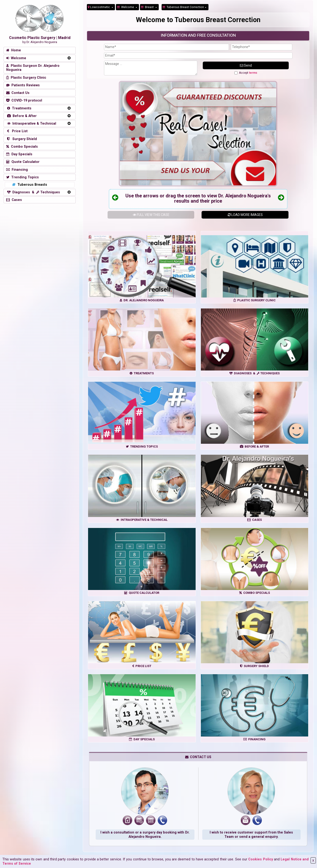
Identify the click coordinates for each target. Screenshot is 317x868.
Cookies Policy (260, 859)
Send (246, 65)
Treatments (19, 108)
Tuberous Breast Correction (183, 7)
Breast (148, 7)
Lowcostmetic (99, 7)
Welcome (126, 7)
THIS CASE (151, 215)
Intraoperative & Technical (31, 124)
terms (253, 73)
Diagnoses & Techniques (33, 192)
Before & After (21, 116)
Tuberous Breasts (29, 185)
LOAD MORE (245, 215)
